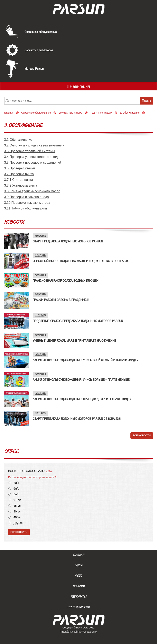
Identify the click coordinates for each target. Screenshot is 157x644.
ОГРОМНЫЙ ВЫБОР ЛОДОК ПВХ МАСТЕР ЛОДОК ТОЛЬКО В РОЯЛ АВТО (81, 261)
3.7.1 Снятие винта (19, 180)
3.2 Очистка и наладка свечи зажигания (34, 145)
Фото (78, 576)
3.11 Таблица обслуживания (25, 208)
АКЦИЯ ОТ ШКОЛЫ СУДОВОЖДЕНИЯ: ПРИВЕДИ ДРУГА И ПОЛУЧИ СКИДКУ (82, 399)
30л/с (17, 512)
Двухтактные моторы (71, 113)
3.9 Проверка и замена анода (26, 197)
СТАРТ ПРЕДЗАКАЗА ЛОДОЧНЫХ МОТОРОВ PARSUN (68, 241)
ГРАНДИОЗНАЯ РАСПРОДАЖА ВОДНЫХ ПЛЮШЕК (66, 280)
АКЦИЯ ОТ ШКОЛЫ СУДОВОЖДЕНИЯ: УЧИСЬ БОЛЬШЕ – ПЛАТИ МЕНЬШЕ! (82, 379)
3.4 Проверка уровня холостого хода (32, 157)
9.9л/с (17, 500)
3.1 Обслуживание (18, 140)
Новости (79, 586)
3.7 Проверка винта (19, 174)
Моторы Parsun (34, 69)
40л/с (17, 517)
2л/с (16, 483)
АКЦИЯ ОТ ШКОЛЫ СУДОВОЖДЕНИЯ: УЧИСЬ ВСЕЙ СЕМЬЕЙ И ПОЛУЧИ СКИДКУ (85, 360)
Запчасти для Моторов (39, 50)
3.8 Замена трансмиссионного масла (32, 191)
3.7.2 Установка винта (21, 185)
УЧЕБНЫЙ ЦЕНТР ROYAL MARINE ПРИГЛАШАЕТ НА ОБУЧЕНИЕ (74, 340)
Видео (79, 565)
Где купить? (78, 597)
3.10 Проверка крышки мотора (27, 203)
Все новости (142, 436)
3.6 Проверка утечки (20, 168)
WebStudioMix (89, 632)
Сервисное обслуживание (41, 32)
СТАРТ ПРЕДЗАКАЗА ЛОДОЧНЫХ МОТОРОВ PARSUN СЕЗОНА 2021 (77, 419)
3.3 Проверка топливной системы (30, 151)
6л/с (16, 489)
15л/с (17, 506)
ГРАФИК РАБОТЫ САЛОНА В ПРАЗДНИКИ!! (61, 300)
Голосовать (19, 532)
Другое (18, 523)
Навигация (78, 86)
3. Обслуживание (130, 113)
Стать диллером (78, 607)
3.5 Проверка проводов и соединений (33, 163)
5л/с (16, 494)
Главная (9, 113)
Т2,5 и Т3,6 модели (101, 113)
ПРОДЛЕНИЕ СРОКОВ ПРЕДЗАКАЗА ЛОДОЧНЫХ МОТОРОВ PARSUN (78, 321)
